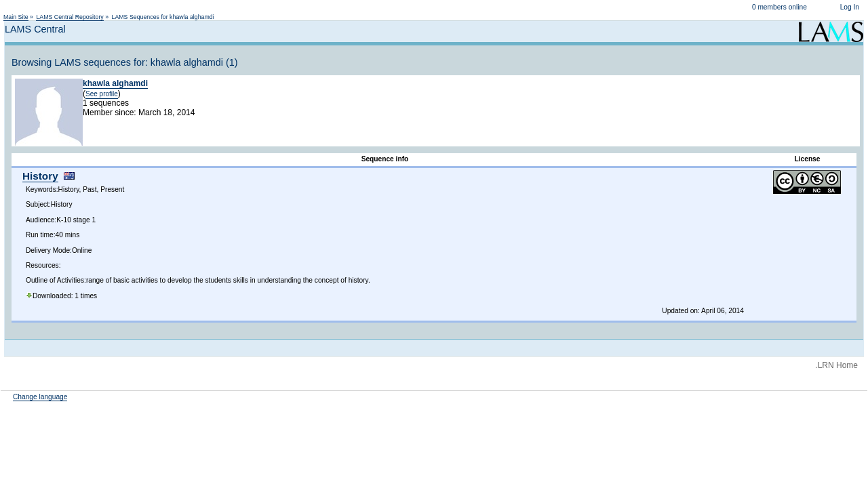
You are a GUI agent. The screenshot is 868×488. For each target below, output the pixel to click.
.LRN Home (836, 365)
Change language (40, 397)
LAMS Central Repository (70, 17)
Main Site (16, 17)
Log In (850, 7)
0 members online (780, 7)
